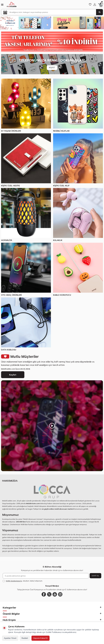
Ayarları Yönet (10, 638)
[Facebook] (44, 594)
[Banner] (52, 64)
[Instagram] (60, 594)
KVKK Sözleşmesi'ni (14, 581)
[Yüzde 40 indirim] (52, 42)
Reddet (25, 638)
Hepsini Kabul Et (41, 638)
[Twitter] (49, 594)
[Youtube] (55, 594)
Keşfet (13, 375)
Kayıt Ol (95, 576)
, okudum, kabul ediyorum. (23, 581)
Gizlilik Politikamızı (54, 632)
